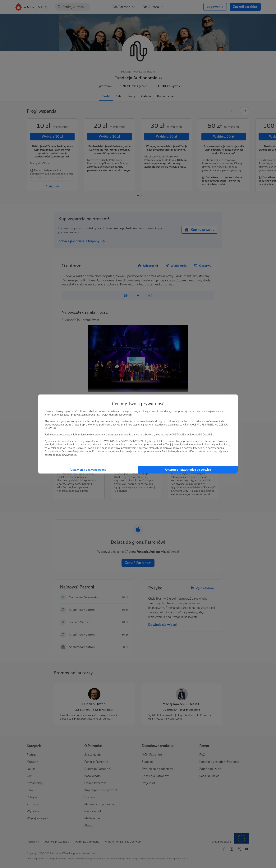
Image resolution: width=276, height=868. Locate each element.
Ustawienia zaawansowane (88, 470)
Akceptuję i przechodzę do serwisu (188, 470)
